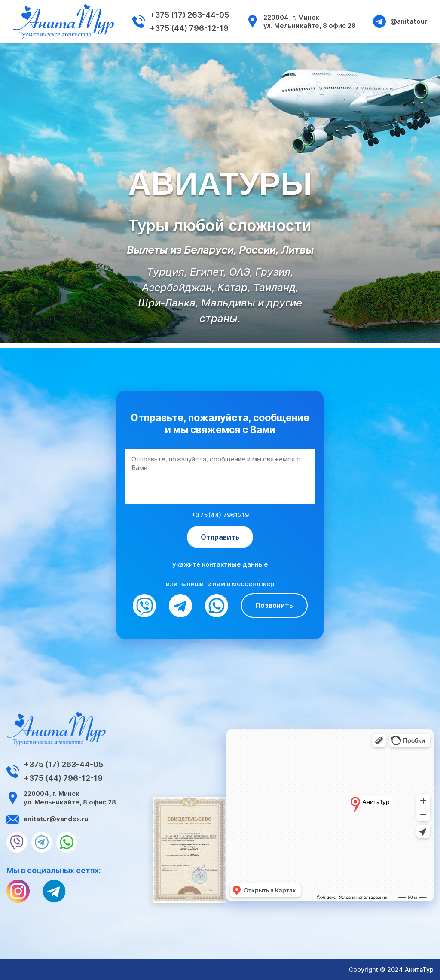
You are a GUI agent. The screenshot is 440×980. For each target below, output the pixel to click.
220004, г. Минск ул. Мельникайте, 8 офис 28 (301, 22)
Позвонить (274, 605)
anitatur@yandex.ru (47, 819)
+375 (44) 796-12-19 (189, 28)
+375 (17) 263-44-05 (189, 15)
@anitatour (400, 21)
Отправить (220, 537)
